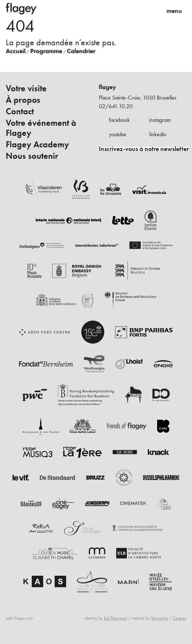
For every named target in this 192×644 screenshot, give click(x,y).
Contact (20, 111)
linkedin (158, 134)
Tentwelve (159, 618)
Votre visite (26, 88)
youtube (118, 134)
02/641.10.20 (116, 106)
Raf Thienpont (115, 618)
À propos (23, 100)
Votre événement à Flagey (41, 128)
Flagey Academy (37, 144)
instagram (160, 120)
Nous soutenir (32, 156)
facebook (119, 120)
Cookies (179, 618)
